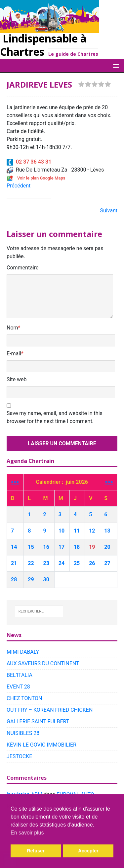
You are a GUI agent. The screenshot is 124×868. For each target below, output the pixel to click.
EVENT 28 (18, 687)
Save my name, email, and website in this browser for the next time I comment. (55, 417)
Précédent (19, 186)
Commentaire (23, 268)
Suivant (109, 211)
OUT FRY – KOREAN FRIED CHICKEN (50, 710)
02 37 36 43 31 (29, 162)
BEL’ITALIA (20, 675)
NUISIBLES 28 (23, 733)
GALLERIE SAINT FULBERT (38, 722)
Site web (17, 379)
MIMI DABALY (23, 652)
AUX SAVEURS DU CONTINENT (43, 663)
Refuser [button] (36, 851)
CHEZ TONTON (24, 698)
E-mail (14, 354)
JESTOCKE (19, 756)
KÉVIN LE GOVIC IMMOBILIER (41, 745)
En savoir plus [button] (27, 833)
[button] (115, 66)
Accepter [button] (88, 851)
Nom (12, 328)
